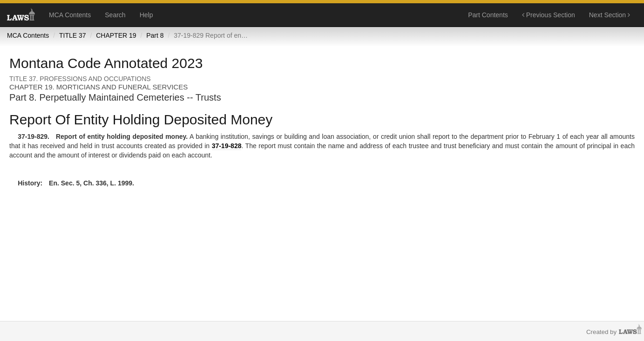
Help (146, 15)
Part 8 (155, 35)
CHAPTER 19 (116, 35)
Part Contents (488, 15)
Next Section (610, 15)
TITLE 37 (73, 35)
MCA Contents (70, 15)
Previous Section (549, 15)
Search (115, 15)
